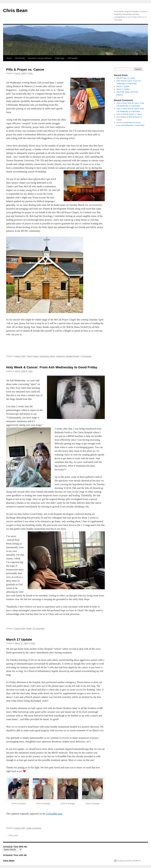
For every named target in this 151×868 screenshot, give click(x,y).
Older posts (12, 836)
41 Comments (39, 629)
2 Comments (86, 356)
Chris (30, 73)
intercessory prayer (47, 356)
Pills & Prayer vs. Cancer (25, 69)
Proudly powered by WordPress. (129, 861)
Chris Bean (15, 10)
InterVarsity (20, 58)
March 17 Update (19, 639)
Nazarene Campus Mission (40, 58)
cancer (36, 356)
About (9, 58)
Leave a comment (34, 828)
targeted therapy (72, 356)
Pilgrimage (60, 58)
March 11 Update (123, 89)
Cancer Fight (20, 356)
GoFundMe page (54, 814)
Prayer (29, 629)
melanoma (60, 356)
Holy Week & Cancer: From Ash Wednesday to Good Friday (52, 367)
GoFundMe (72, 58)
